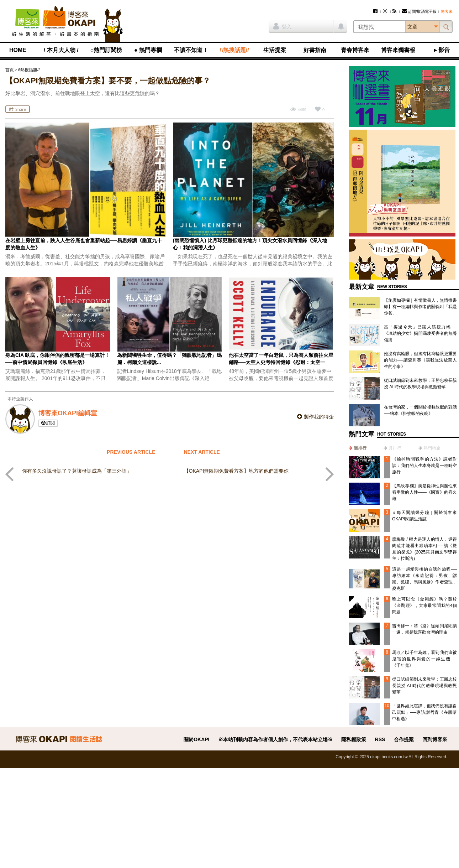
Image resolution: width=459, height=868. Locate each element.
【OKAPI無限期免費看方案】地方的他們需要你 (236, 471)
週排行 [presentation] (360, 448)
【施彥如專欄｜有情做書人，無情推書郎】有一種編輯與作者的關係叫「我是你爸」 (420, 307)
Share (18, 109)
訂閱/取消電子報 (419, 11)
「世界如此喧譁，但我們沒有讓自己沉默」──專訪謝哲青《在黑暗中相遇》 (424, 712)
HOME (18, 50)
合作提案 (404, 739)
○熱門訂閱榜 (106, 50)
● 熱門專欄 (148, 50)
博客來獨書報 (398, 50)
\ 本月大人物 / (61, 50)
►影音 (441, 50)
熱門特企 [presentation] (432, 448)
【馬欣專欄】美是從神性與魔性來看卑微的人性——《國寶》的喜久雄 (424, 492)
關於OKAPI (196, 739)
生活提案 (275, 50)
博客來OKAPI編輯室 (68, 413)
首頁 (10, 70)
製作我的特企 (315, 417)
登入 (283, 26)
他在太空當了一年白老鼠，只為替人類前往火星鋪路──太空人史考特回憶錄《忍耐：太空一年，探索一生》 (281, 362)
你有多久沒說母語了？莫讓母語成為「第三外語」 (77, 471)
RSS (380, 739)
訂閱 (48, 423)
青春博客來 (355, 50)
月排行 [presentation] (395, 448)
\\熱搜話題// (234, 50)
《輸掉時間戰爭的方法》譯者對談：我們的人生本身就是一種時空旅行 (424, 466)
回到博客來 (435, 739)
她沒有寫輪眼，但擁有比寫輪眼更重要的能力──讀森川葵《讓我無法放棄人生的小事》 (420, 360)
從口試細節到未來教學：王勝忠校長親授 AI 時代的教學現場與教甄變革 (424, 686)
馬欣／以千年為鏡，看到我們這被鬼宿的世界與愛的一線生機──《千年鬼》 (424, 659)
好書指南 (315, 50)
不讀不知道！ (191, 50)
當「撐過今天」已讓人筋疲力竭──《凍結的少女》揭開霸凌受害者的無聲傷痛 (420, 333)
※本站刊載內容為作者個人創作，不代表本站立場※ (275, 739)
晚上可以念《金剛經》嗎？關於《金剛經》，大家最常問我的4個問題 (424, 605)
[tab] (358, 448)
